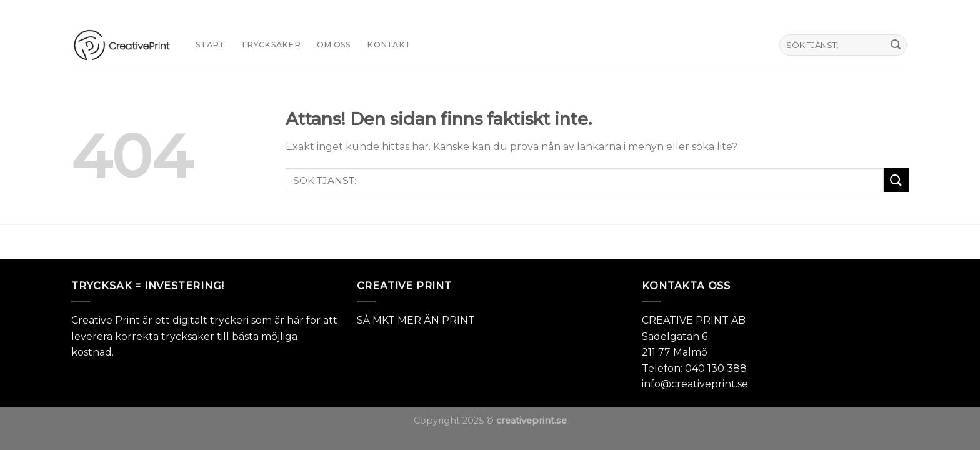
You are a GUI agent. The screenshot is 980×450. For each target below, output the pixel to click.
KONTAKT (389, 45)
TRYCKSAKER (271, 45)
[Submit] (896, 45)
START (210, 45)
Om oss (334, 45)
